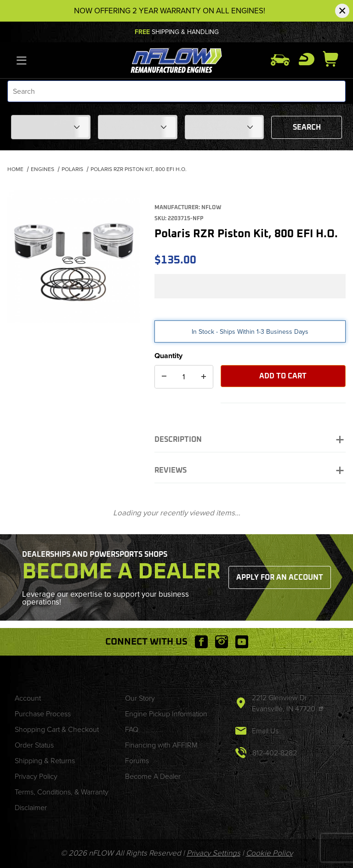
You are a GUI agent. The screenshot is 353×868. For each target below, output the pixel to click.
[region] (74, 347)
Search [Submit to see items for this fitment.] (307, 127)
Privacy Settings (214, 853)
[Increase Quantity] (204, 377)
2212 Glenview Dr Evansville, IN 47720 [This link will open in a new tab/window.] (285, 703)
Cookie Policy (269, 853)
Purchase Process (43, 714)
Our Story (140, 698)
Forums (137, 761)
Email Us (265, 731)
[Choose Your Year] (225, 127)
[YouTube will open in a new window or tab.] (242, 642)
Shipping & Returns (45, 761)
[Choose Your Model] (138, 127)
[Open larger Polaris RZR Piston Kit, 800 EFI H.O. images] (74, 257)
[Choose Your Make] (51, 127)
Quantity (168, 356)
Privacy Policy (36, 776)
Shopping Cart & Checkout (57, 729)
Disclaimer (31, 808)
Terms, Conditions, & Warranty (62, 792)
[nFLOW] (177, 60)
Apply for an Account (280, 577)
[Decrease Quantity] (164, 377)
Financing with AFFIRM (161, 745)
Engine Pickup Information (166, 714)
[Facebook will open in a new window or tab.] (201, 642)
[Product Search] (176, 91)
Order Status (34, 745)
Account (28, 698)
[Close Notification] (342, 11)
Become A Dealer (153, 776)
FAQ (132, 729)
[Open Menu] (22, 60)
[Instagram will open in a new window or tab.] (222, 642)
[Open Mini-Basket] (334, 59)
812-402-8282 (275, 753)
